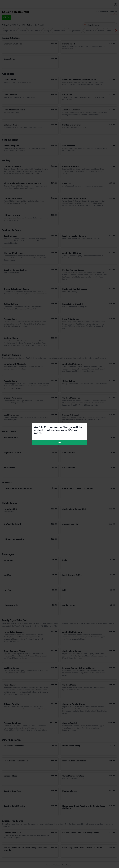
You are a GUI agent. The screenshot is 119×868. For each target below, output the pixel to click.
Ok (59, 443)
